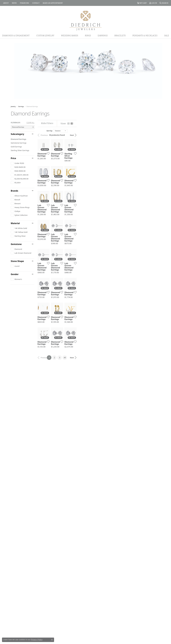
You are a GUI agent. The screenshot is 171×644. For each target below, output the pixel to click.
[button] (142, 3)
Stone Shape (17, 261)
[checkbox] (17, 163)
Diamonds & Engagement (16, 35)
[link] (6, 3)
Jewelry (13, 106)
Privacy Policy (37, 640)
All (107, 549)
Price (13, 158)
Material (15, 223)
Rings (88, 35)
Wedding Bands (70, 35)
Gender (15, 274)
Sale (167, 35)
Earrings (103, 35)
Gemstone (16, 244)
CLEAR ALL (30, 123)
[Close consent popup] (52, 640)
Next (156, 135)
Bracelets (120, 35)
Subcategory (17, 134)
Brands (15, 191)
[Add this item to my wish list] (75, 181)
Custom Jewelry (45, 35)
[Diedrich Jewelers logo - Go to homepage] (86, 20)
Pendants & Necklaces (145, 35)
